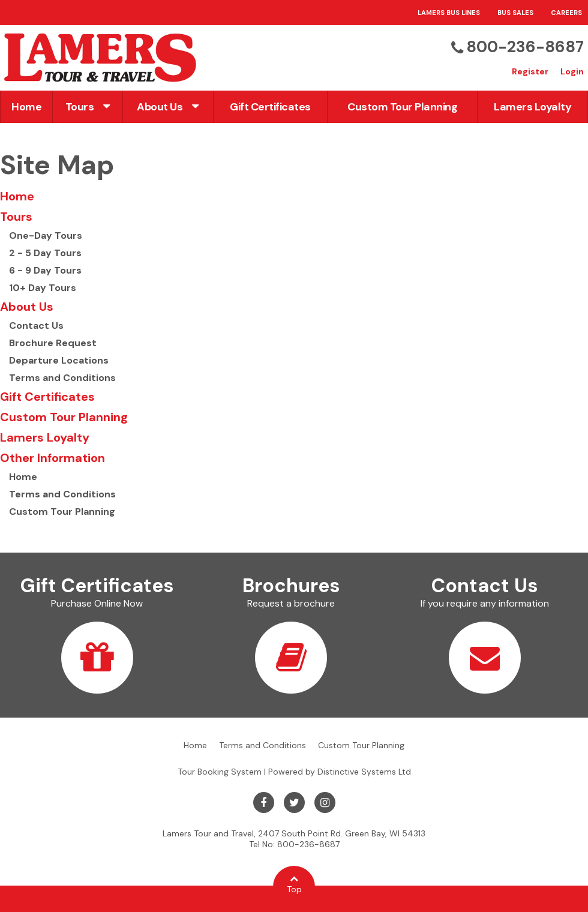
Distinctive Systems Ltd (364, 772)
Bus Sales (515, 13)
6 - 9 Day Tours (45, 270)
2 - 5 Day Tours (45, 253)
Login (572, 71)
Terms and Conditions (62, 378)
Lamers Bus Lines (449, 13)
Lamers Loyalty (532, 107)
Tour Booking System (220, 772)
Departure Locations (59, 360)
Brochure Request (53, 343)
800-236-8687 (525, 47)
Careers (566, 13)
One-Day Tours (46, 235)
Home (26, 107)
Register (530, 71)
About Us (168, 107)
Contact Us (36, 325)
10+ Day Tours (43, 288)
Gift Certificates (270, 107)
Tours (88, 107)
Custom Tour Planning (402, 107)
